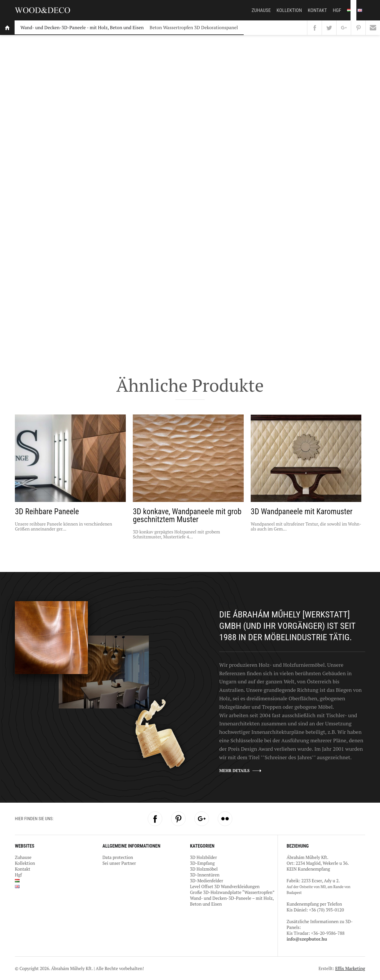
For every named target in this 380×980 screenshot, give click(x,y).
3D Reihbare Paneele (47, 512)
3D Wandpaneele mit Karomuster (302, 512)
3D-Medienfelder (206, 881)
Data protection (118, 857)
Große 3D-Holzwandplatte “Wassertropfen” (232, 892)
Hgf (337, 10)
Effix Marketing (350, 968)
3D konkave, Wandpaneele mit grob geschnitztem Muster (187, 516)
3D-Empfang (202, 863)
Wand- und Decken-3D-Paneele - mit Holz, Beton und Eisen (82, 27)
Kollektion (289, 10)
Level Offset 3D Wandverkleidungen (225, 886)
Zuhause (261, 10)
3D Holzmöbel (204, 869)
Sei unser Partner (119, 863)
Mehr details (234, 770)
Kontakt (318, 10)
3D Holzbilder (203, 857)
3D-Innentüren (205, 875)
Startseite (7, 28)
